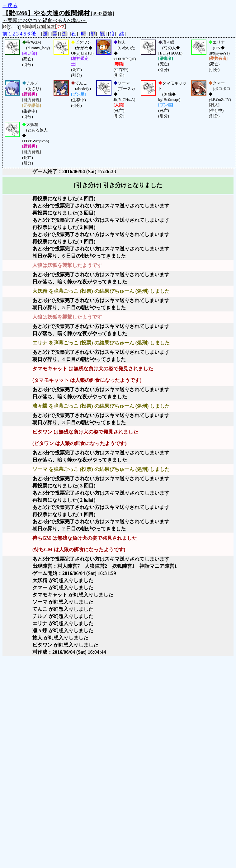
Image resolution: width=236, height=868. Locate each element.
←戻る (10, 5)
